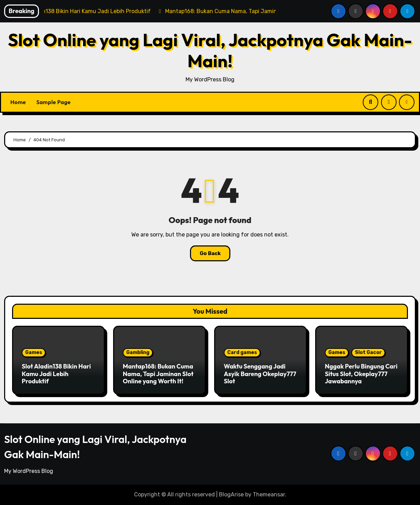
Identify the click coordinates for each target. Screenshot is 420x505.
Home (18, 102)
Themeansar (269, 494)
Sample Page (53, 102)
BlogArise (231, 494)
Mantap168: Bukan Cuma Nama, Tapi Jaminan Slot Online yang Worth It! (158, 374)
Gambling (138, 352)
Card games (242, 352)
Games (34, 352)
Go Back (210, 253)
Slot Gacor (368, 352)
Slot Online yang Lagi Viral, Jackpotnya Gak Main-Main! (210, 50)
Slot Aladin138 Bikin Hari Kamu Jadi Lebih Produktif (56, 374)
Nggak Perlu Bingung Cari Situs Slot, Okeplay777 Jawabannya (361, 374)
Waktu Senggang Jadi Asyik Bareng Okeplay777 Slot (260, 374)
